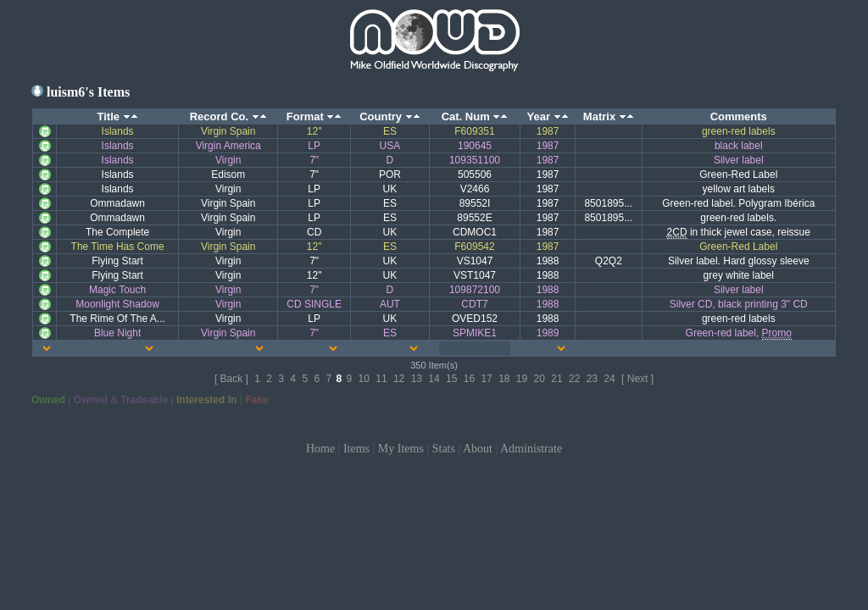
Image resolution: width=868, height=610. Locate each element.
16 (469, 379)
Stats (444, 449)
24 (609, 379)
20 (540, 379)
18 (504, 379)
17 (486, 379)
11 (381, 379)
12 (399, 379)
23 (592, 379)
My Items (401, 449)
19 (522, 379)
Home (320, 449)
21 (556, 379)
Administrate (531, 449)
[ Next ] (637, 379)
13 (417, 379)
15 (451, 379)
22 (574, 379)
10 (364, 379)
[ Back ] (231, 379)
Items (356, 449)
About (478, 449)
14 (434, 379)
